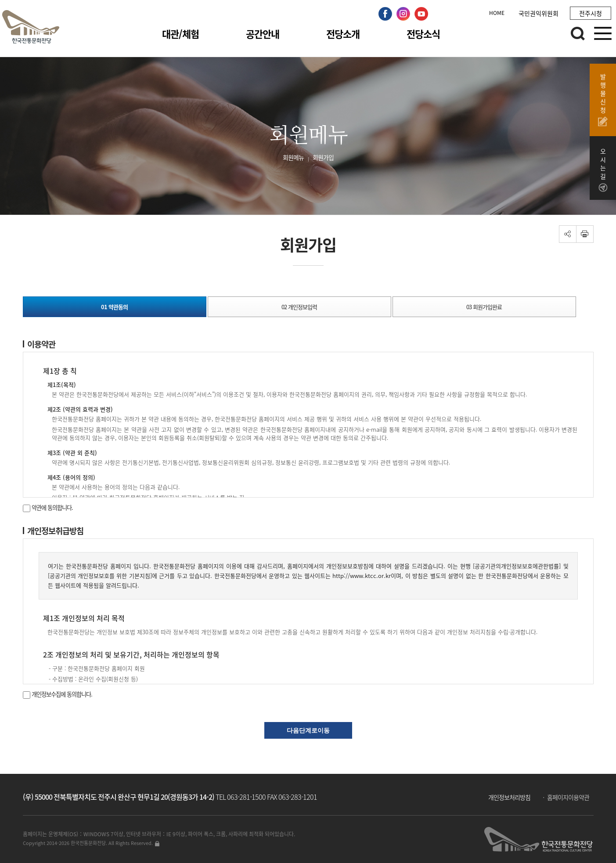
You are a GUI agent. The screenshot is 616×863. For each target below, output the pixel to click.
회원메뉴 (293, 157)
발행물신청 (603, 99)
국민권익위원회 (539, 13)
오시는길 (603, 170)
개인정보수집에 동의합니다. (58, 694)
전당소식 (423, 34)
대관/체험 (180, 34)
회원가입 (323, 157)
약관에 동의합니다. (48, 507)
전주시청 (591, 13)
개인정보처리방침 (509, 797)
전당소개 (343, 34)
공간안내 (263, 34)
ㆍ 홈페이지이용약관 (565, 797)
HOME (497, 13)
